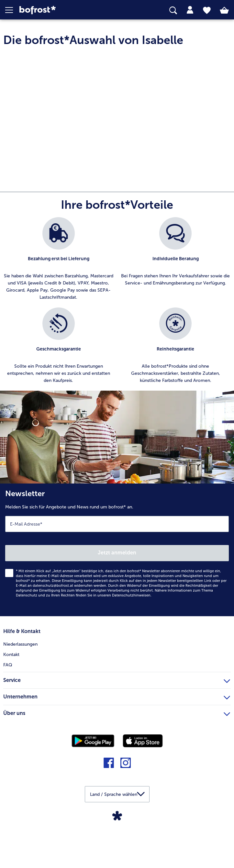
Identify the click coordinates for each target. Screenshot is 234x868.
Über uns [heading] (117, 762)
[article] (117, 216)
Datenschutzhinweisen (131, 645)
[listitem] (59, 309)
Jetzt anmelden (117, 602)
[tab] (190, 10)
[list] (117, 353)
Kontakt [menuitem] (11, 704)
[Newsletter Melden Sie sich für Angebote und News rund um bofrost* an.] (117, 599)
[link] (66, 10)
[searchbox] (173, 11)
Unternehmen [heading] (117, 745)
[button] (12, 10)
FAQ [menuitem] (8, 714)
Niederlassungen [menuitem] (20, 694)
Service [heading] (117, 729)
